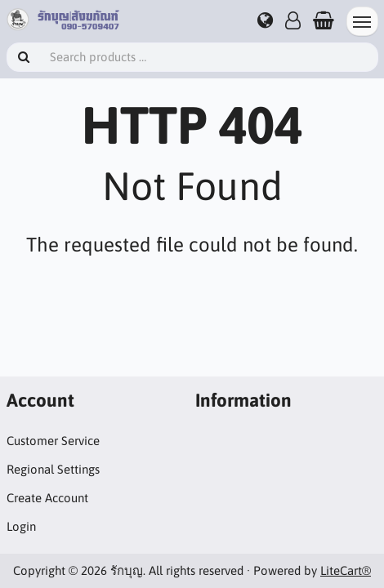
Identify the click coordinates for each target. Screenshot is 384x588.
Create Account (47, 498)
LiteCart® (346, 570)
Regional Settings (53, 469)
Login (21, 526)
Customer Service (53, 441)
